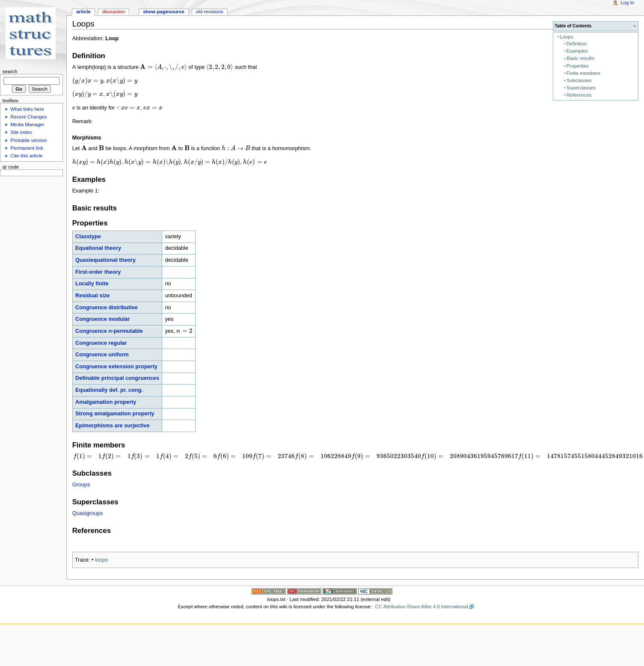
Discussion (114, 12)
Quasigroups (88, 513)
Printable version (28, 140)
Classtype (88, 237)
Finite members (583, 73)
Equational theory (98, 248)
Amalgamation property (106, 402)
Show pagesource (164, 12)
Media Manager (27, 124)
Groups (81, 485)
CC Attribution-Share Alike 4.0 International (422, 607)
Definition (577, 44)
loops (101, 560)
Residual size (92, 296)
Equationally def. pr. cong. (109, 390)
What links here (27, 109)
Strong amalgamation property (115, 414)
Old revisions (210, 12)
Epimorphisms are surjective (112, 426)
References (579, 95)
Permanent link (27, 148)
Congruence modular (103, 319)
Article (83, 12)
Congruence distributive (107, 308)
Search (10, 71)
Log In (627, 3)
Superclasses (581, 88)
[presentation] (163, 67)
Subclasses (579, 80)
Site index (21, 132)
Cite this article (26, 156)
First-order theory (98, 272)
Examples (577, 51)
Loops (566, 37)
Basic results (580, 58)
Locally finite (92, 284)
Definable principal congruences (117, 378)
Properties (578, 66)
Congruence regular (101, 343)
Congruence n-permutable (109, 331)
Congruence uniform (102, 355)
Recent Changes (28, 117)
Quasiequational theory (105, 260)
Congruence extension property (116, 367)
